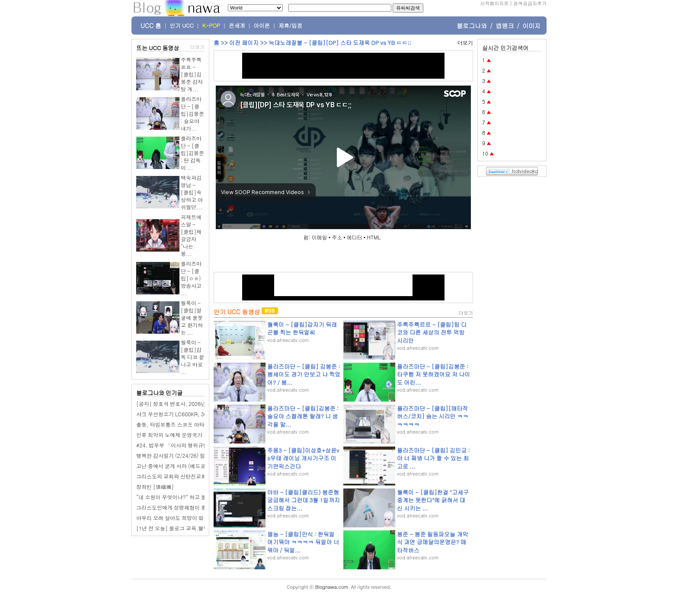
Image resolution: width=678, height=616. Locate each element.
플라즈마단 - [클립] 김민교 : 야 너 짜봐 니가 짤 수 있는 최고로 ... (433, 458)
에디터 (355, 237)
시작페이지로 (494, 3)
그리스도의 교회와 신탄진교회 (171, 476)
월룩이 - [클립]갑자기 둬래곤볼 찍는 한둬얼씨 (302, 328)
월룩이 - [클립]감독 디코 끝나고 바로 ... (192, 357)
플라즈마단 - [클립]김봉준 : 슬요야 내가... (192, 113)
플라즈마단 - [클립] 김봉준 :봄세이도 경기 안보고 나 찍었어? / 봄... (304, 374)
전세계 (237, 26)
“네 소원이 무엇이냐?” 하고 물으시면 (179, 497)
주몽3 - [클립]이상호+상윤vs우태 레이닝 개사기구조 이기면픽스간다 (303, 458)
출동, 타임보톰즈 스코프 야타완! (174, 424)
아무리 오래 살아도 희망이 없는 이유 (178, 518)
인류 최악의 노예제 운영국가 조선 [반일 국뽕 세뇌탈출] (200, 435)
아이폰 (262, 26)
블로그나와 (472, 26)
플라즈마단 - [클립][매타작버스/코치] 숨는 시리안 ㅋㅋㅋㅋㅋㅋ (433, 416)
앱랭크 (505, 26)
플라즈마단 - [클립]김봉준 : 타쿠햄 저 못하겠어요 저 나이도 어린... (433, 374)
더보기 (197, 47)
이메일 (320, 237)
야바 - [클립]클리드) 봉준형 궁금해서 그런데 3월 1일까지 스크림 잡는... (304, 500)
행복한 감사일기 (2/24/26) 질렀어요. (179, 455)
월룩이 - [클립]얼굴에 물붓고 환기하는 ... (192, 318)
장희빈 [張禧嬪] (155, 487)
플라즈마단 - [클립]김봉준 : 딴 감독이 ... (192, 153)
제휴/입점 (290, 26)
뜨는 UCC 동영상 (158, 48)
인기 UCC (182, 26)
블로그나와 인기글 (159, 393)
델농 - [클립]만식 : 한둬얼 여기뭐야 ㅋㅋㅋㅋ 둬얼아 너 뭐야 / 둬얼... (303, 542)
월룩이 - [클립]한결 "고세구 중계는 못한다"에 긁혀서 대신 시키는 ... (433, 500)
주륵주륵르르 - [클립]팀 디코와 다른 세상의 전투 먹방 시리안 (432, 332)
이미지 (531, 26)
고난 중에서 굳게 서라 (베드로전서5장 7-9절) (189, 466)
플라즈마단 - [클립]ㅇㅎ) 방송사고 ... (191, 278)
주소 (337, 237)
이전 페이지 (244, 43)
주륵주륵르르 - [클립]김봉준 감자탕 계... (192, 74)
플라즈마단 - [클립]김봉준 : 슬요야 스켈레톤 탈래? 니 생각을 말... (303, 416)
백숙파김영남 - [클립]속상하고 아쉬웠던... (192, 192)
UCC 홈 (151, 26)
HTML (374, 237)
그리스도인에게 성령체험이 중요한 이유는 (185, 507)
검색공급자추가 (530, 3)
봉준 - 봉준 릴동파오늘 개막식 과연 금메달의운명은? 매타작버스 (432, 542)
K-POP (211, 26)
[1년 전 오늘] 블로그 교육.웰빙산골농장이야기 (191, 528)
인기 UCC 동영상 (237, 312)
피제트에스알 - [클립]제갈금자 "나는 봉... (191, 235)
